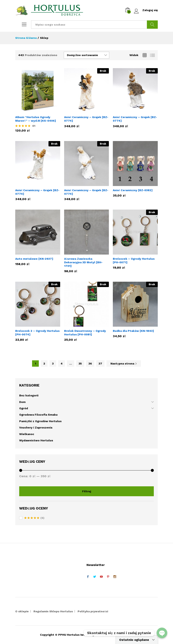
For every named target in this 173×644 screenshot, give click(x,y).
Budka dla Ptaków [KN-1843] (133, 331)
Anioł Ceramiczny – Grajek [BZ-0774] (86, 119)
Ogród (24, 408)
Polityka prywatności (93, 611)
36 (90, 364)
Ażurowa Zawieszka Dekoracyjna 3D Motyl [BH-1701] (83, 262)
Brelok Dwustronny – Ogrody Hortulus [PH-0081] (85, 333)
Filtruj (87, 491)
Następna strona (124, 364)
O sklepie (22, 611)
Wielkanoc (27, 434)
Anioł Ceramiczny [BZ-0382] (133, 190)
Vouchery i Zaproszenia (36, 427)
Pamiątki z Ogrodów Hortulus (40, 421)
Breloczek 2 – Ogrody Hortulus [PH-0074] (37, 333)
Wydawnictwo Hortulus (36, 440)
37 (100, 364)
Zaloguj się (146, 10)
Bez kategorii (29, 395)
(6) (34, 518)
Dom (22, 402)
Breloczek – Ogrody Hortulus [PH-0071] (134, 260)
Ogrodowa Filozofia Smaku (38, 415)
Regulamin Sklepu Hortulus (53, 611)
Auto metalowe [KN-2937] (34, 259)
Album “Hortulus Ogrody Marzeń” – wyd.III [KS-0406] (36, 119)
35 (80, 364)
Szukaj (152, 25)
